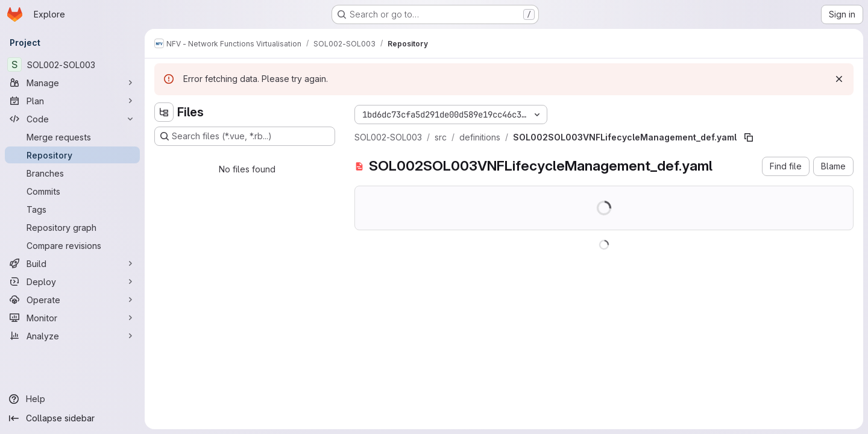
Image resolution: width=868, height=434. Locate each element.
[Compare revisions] (72, 245)
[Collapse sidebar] (72, 418)
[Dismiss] (839, 79)
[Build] (72, 263)
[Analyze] (72, 336)
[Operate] (72, 300)
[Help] (72, 399)
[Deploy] (72, 281)
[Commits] (72, 191)
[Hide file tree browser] (164, 112)
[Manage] (72, 83)
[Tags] (72, 209)
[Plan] (72, 101)
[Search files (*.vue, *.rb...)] (245, 136)
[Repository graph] (72, 227)
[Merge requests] (72, 137)
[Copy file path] (749, 137)
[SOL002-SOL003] (72, 64)
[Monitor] (72, 318)
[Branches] (72, 173)
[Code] (72, 119)
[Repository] (72, 155)
